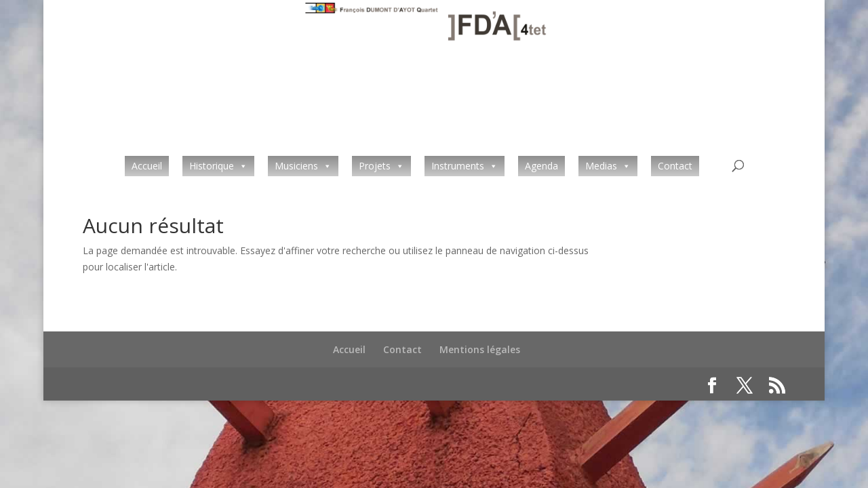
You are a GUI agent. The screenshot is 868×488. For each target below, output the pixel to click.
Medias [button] (601, 166)
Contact (675, 166)
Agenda (541, 166)
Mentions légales (480, 349)
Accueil (147, 166)
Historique (212, 166)
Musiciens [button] (296, 166)
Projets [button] (375, 166)
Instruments (458, 166)
